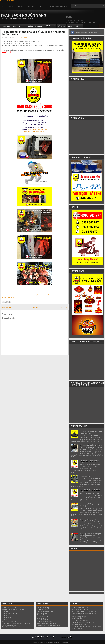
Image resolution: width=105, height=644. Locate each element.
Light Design (71, 637)
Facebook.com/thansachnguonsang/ (49, 625)
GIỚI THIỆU (17, 26)
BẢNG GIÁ (62, 26)
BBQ (9, 295)
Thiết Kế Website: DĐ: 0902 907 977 (52, 642)
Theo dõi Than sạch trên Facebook (86, 32)
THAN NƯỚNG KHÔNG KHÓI (34, 25)
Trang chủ (35, 307)
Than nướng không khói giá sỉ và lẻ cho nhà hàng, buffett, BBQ (34, 33)
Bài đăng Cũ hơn (63, 307)
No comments (25, 38)
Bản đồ (41, 7)
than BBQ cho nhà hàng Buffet (24, 295)
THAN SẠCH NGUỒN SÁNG (23, 15)
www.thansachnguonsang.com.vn (34, 132)
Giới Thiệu (12, 7)
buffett (13, 295)
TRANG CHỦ (6, 26)
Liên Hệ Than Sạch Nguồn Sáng (57, 7)
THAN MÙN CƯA (85, 476)
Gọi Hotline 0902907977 (7, 1)
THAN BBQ (51, 25)
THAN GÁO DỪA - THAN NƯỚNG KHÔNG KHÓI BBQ (91, 432)
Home (3, 7)
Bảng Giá (21, 7)
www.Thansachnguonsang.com (38, 129)
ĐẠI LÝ (70, 26)
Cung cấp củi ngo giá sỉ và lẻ (89, 520)
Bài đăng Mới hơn (7, 307)
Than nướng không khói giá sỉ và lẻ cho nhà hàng (46, 295)
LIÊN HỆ (79, 26)
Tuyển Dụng (31, 7)
